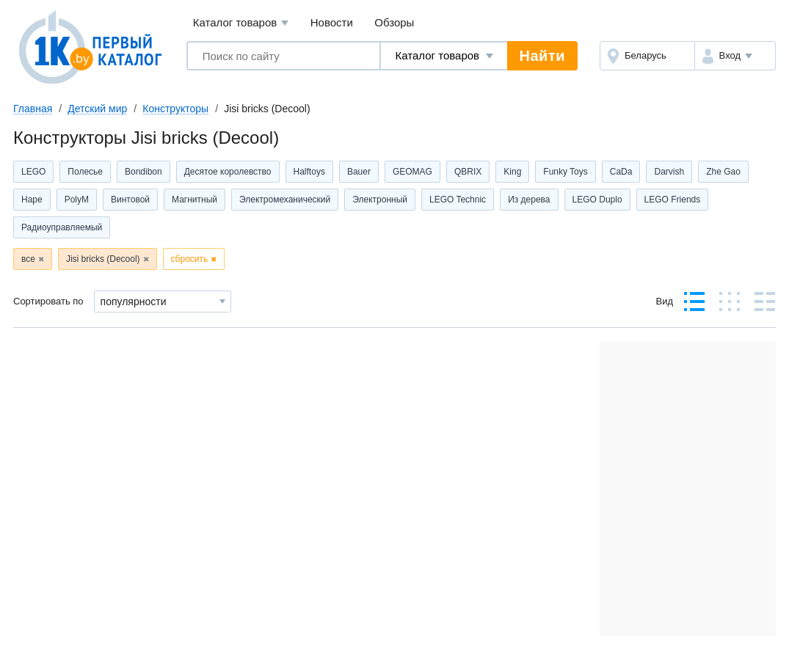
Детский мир (97, 109)
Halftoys (309, 172)
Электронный (380, 200)
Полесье (85, 172)
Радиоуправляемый (62, 227)
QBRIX (468, 172)
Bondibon (143, 172)
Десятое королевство (228, 172)
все (28, 259)
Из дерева (529, 200)
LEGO (33, 172)
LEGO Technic (458, 200)
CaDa (621, 172)
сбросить (190, 259)
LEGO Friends (673, 200)
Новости (332, 22)
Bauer (359, 172)
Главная (33, 109)
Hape (32, 200)
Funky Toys (565, 172)
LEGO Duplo (597, 200)
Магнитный (194, 200)
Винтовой (130, 200)
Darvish (669, 172)
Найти (542, 56)
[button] (735, 56)
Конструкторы (175, 109)
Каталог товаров (241, 23)
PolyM (77, 200)
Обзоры (394, 22)
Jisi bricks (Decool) (103, 259)
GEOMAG (412, 172)
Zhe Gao (723, 172)
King (512, 172)
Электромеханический (285, 200)
